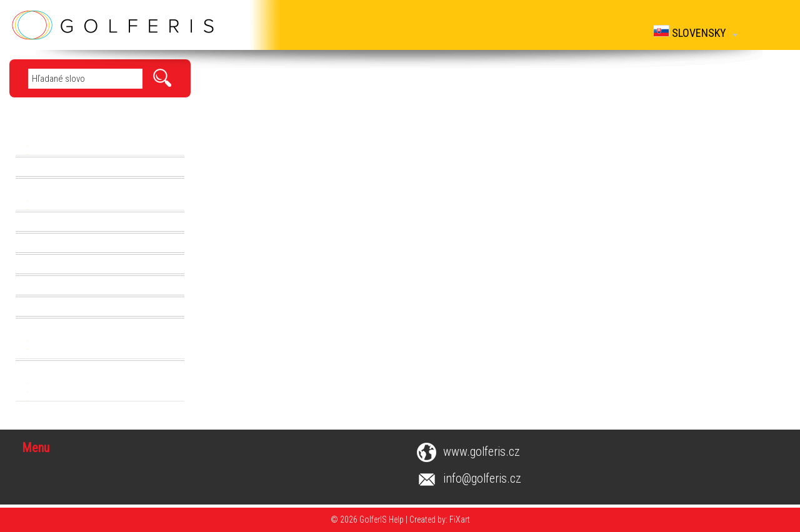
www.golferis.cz (482, 452)
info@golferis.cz (482, 479)
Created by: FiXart (440, 520)
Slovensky (695, 32)
